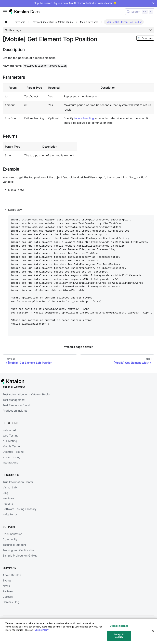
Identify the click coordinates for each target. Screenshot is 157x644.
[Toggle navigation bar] (5, 12)
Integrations (10, 462)
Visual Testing (12, 457)
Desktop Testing (13, 452)
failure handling (84, 118)
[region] (78, 631)
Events (7, 580)
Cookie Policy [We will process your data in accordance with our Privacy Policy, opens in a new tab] (41, 630)
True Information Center (18, 482)
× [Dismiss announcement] (153, 3)
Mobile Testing (12, 446)
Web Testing (11, 436)
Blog (6, 493)
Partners (8, 591)
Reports (8, 504)
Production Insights (15, 411)
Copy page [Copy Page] (145, 38)
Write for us (10, 514)
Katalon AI (9, 430)
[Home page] (6, 22)
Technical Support (14, 545)
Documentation (12, 534)
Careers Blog (11, 602)
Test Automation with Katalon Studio (26, 394)
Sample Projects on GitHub (20, 556)
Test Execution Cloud (16, 405)
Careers (8, 597)
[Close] (153, 631)
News (6, 586)
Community (10, 539)
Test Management (14, 400)
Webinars (9, 498)
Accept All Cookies (119, 636)
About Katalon (12, 575)
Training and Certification (19, 550)
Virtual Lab (10, 487)
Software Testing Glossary (20, 509)
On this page (13, 30)
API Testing (10, 441)
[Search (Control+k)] (140, 12)
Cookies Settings (119, 626)
